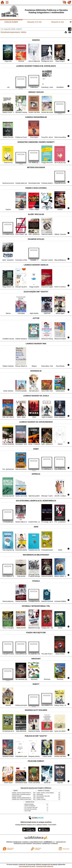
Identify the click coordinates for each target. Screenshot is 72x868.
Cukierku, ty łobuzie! (41, 799)
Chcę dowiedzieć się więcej (27, 866)
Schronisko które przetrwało (31, 809)
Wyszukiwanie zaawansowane (10, 32)
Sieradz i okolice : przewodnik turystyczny (21, 794)
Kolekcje (23, 32)
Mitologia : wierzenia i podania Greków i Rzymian (23, 793)
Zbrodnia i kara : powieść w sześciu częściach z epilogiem (25, 799)
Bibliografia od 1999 (57, 22)
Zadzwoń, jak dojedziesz (30, 806)
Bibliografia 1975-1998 (34, 22)
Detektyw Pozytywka (29, 804)
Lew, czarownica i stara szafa (43, 796)
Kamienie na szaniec (17, 796)
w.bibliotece (49, 842)
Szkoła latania (40, 794)
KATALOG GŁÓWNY (11, 22)
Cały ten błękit (28, 811)
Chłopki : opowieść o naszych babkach (45, 793)
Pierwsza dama (40, 798)
